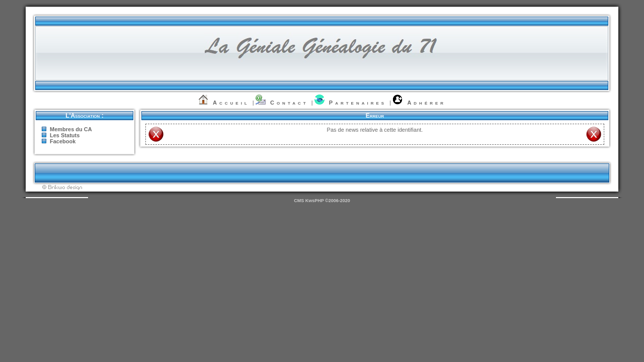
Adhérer (426, 103)
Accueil (231, 103)
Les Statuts (65, 135)
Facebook (63, 141)
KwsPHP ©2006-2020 (328, 201)
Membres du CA (71, 129)
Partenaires (358, 103)
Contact (289, 103)
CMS (299, 201)
